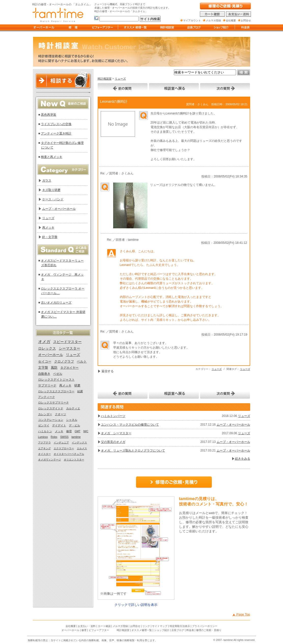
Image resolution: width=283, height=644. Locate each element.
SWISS (64, 437)
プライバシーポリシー (205, 626)
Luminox (43, 437)
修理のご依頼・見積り (209, 630)
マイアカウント (192, 20)
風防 (54, 368)
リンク (146, 626)
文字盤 (43, 368)
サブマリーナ (47, 385)
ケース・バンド (53, 199)
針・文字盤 (50, 237)
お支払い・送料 (87, 626)
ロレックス (47, 348)
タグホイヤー (69, 368)
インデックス (79, 443)
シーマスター (69, 348)
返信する (108, 371)
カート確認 (104, 626)
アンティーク (47, 397)
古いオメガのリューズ (56, 303)
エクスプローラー (64, 448)
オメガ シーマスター (116, 433)
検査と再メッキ (52, 157)
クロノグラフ (64, 361)
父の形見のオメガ (113, 442)
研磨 (77, 385)
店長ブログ (178, 630)
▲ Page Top (241, 614)
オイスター (44, 454)
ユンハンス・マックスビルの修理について (130, 425)
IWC (86, 431)
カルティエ (73, 408)
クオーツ (61, 414)
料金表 (190, 630)
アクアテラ (44, 443)
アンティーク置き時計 (56, 133)
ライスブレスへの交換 (56, 124)
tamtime (76, 437)
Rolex (54, 437)
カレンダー (45, 414)
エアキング (44, 448)
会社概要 (71, 626)
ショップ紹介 (162, 630)
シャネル (72, 420)
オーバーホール (51, 355)
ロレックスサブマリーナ (54, 402)
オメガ (44, 342)
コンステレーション (51, 420)
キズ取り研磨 (51, 190)
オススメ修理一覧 (142, 630)
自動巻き (44, 374)
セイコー (45, 361)
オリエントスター (74, 460)
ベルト (82, 361)
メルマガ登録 (120, 626)
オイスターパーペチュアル (69, 454)
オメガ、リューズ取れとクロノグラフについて (133, 451)
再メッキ (48, 228)
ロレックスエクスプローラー (56, 391)
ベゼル (58, 374)
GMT (78, 431)
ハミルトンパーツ (113, 416)
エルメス (82, 448)
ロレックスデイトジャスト (56, 380)
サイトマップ (160, 626)
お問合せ (135, 626)
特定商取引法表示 (180, 626)
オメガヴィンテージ (50, 460)
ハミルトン (45, 431)
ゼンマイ (44, 425)
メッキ (59, 431)
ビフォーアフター (99, 630)
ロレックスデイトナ (51, 408)
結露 (80, 391)
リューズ (120, 79)
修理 (69, 431)
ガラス (47, 181)
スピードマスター (67, 342)
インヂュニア (61, 443)
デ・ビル (75, 425)
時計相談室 (105, 79)
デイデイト (59, 425)
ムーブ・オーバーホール (233, 425)
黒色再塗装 (49, 115)
